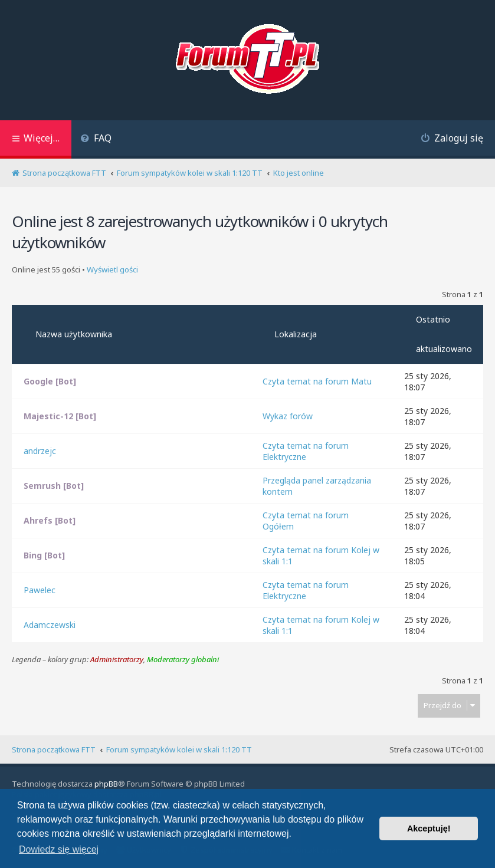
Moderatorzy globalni (183, 660)
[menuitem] (96, 139)
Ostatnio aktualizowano (444, 334)
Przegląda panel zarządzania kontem (317, 486)
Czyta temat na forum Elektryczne (306, 451)
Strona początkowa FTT (54, 749)
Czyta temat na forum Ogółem (306, 521)
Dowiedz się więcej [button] (59, 849)
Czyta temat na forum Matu (317, 381)
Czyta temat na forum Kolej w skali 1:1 (321, 555)
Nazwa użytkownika (74, 334)
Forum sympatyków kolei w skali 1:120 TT (179, 749)
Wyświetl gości (112, 270)
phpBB (106, 784)
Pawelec (40, 590)
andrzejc (40, 451)
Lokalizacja (296, 334)
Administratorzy (117, 660)
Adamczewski (50, 625)
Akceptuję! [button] (429, 828)
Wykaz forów (288, 416)
